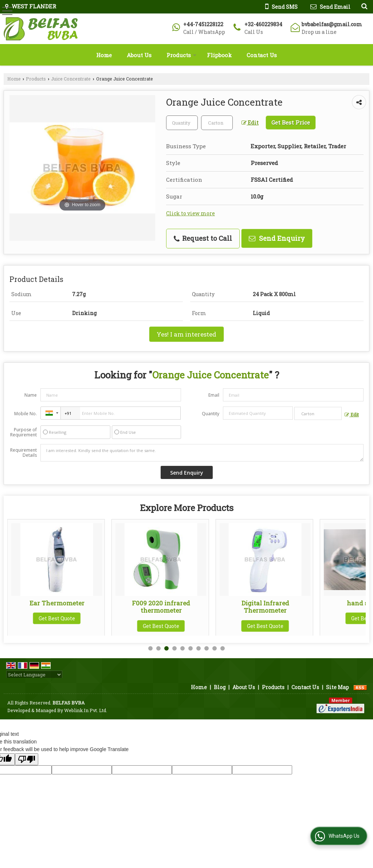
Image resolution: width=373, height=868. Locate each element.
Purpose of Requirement (23, 432)
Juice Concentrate (71, 79)
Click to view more (191, 213)
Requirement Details (23, 453)
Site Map (337, 687)
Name (31, 395)
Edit (250, 123)
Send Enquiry (277, 238)
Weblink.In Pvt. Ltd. (86, 710)
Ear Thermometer (161, 603)
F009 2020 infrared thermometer (265, 607)
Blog (220, 687)
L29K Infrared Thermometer (57, 603)
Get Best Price (291, 122)
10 (223, 648)
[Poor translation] (27, 759)
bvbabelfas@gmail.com (332, 24)
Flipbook (219, 55)
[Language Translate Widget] (34, 675)
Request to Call (203, 238)
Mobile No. (25, 414)
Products (181, 55)
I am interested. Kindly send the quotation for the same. (202, 453)
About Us (139, 55)
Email (214, 395)
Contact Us (262, 55)
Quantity (211, 414)
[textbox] (217, 123)
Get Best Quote (57, 618)
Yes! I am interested (186, 334)
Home (104, 55)
